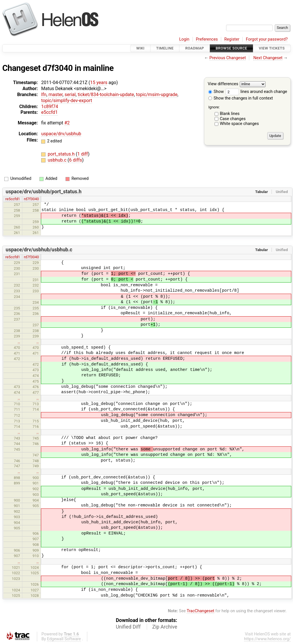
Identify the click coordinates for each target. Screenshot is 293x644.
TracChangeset (200, 611)
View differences (223, 84)
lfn (44, 95)
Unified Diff (128, 627)
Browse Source (231, 48)
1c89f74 (50, 107)
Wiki (140, 48)
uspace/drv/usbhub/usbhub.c (39, 250)
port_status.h (62, 154)
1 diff (83, 154)
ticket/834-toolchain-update (106, 95)
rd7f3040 (31, 199)
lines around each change (256, 92)
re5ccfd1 (13, 199)
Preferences (207, 39)
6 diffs (76, 160)
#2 (67, 123)
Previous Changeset (228, 58)
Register (232, 39)
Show (216, 92)
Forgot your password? (267, 39)
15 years (99, 83)
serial (70, 95)
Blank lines (230, 114)
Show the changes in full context (241, 98)
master (55, 95)
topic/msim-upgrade (157, 95)
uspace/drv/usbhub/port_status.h (44, 192)
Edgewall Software (64, 639)
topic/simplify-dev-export (67, 101)
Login (184, 39)
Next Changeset (268, 58)
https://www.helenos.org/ (267, 639)
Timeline (165, 48)
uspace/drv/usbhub (61, 134)
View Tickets (272, 48)
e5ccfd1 (50, 112)
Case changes (233, 119)
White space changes (239, 124)
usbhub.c (58, 160)
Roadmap (195, 48)
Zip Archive (165, 627)
